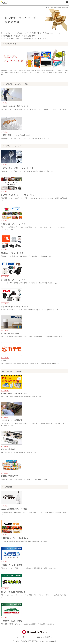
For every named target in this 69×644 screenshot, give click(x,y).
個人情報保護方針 (45, 637)
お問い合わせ (23, 637)
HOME (48, 8)
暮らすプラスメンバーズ (56, 8)
